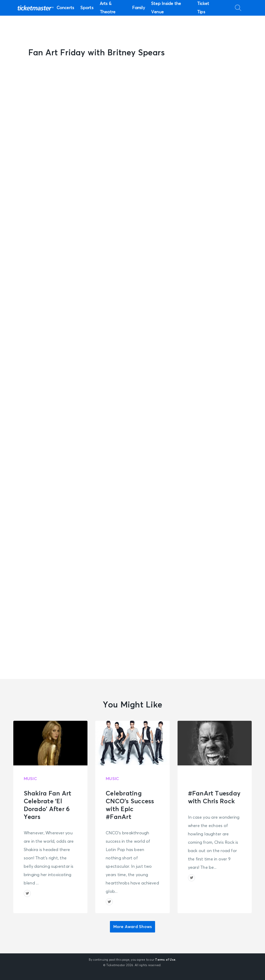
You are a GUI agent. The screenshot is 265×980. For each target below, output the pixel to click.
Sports (87, 8)
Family (139, 8)
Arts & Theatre (108, 8)
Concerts (66, 8)
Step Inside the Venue (166, 8)
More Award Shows (133, 927)
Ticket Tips (203, 8)
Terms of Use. (166, 960)
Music (30, 779)
